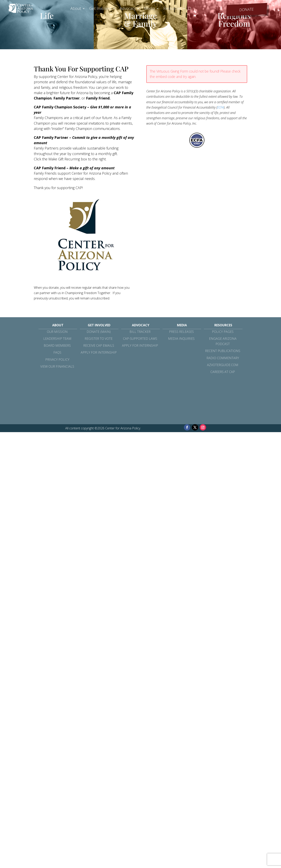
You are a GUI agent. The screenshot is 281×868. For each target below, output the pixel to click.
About (76, 9)
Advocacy (128, 9)
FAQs (57, 352)
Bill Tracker (140, 332)
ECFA (220, 107)
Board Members (57, 345)
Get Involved (100, 9)
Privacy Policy (57, 360)
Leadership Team (57, 339)
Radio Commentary (223, 358)
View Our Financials (57, 366)
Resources (172, 9)
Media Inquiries (181, 339)
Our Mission (57, 332)
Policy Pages (223, 332)
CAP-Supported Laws (140, 339)
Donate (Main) (99, 332)
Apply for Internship (99, 352)
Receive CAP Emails (99, 345)
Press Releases (181, 332)
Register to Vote (99, 339)
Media (150, 9)
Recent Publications (223, 351)
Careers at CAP (223, 372)
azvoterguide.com (223, 365)
